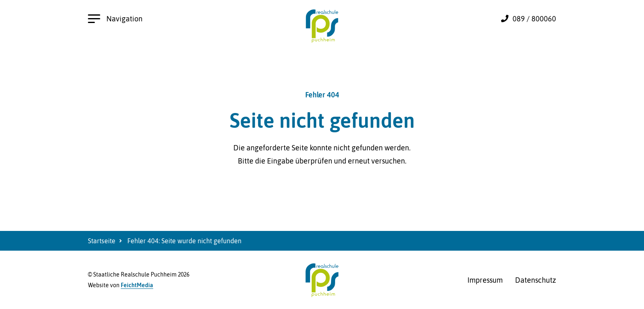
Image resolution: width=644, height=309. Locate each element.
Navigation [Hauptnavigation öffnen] (115, 19)
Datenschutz (536, 280)
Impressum (485, 280)
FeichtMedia (137, 285)
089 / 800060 (534, 19)
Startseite (102, 241)
